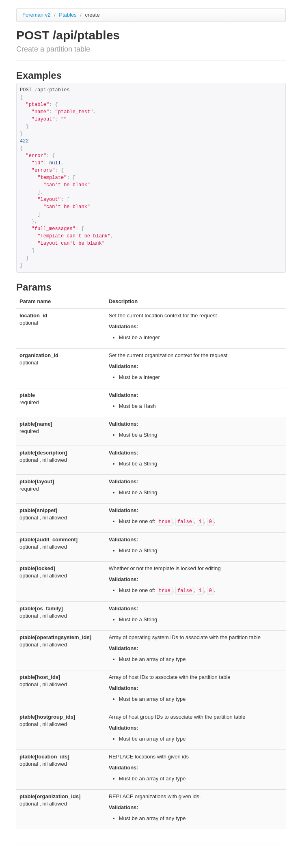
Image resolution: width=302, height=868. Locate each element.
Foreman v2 (36, 15)
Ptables (68, 15)
